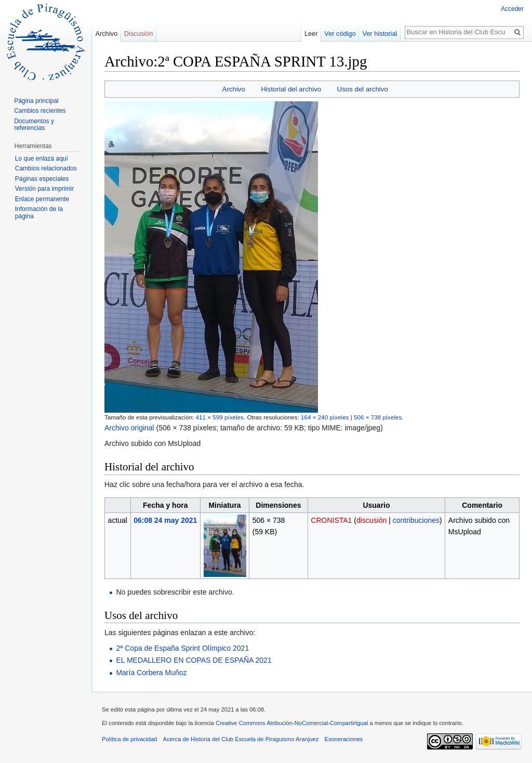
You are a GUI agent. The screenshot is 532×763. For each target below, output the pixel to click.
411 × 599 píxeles (220, 417)
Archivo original (129, 428)
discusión (371, 520)
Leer (311, 34)
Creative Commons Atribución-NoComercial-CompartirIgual (292, 723)
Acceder (512, 9)
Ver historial (380, 34)
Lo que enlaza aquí (42, 159)
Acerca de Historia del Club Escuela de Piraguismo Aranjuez (241, 739)
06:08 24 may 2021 (165, 520)
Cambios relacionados (46, 168)
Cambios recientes (40, 111)
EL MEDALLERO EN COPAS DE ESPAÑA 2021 (194, 660)
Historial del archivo (291, 89)
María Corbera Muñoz (151, 673)
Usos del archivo (363, 89)
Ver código (340, 34)
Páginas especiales (42, 179)
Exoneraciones (343, 739)
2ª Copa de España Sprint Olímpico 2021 (182, 648)
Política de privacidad (129, 739)
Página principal (36, 101)
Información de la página (39, 213)
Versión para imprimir (44, 189)
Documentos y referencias (34, 125)
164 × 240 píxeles (325, 417)
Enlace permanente (42, 199)
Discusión (138, 34)
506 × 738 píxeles (378, 417)
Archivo (234, 89)
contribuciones (416, 520)
